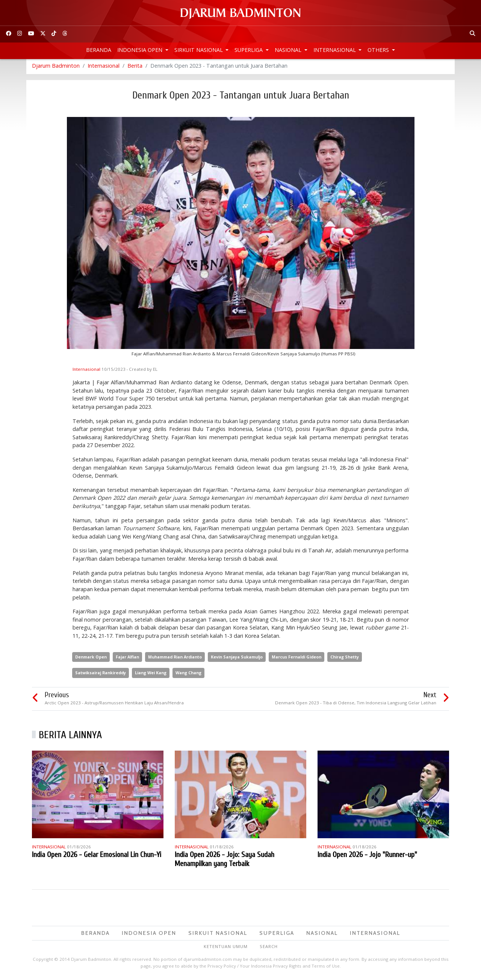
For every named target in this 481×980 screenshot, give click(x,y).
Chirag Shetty (345, 659)
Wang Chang (188, 675)
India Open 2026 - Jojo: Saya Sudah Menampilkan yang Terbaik (225, 861)
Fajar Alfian (127, 659)
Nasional (289, 50)
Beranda (99, 50)
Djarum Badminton (56, 68)
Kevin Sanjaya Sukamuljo (237, 659)
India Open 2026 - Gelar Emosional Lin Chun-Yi (97, 856)
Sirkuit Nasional (199, 50)
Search (269, 949)
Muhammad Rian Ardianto (175, 659)
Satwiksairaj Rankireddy (101, 675)
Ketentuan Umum (226, 949)
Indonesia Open (141, 50)
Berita (135, 68)
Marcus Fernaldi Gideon (296, 659)
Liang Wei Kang (151, 675)
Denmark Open (91, 659)
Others (379, 50)
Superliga (249, 50)
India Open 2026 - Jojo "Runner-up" (367, 856)
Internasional (335, 50)
